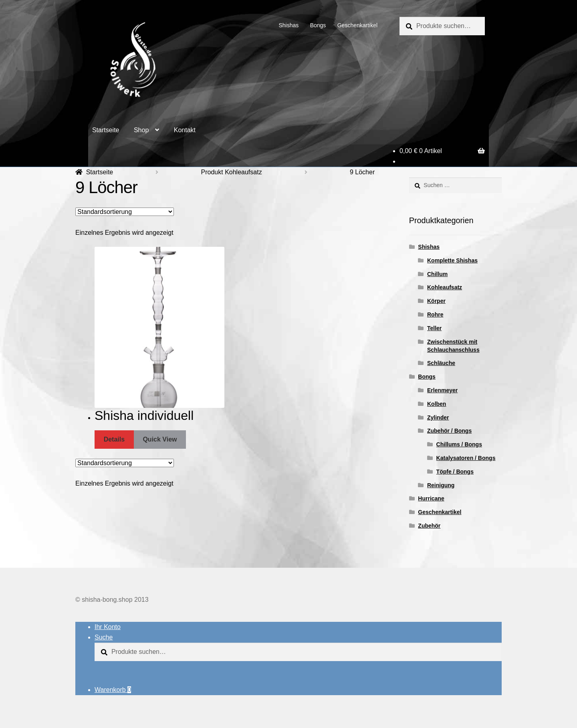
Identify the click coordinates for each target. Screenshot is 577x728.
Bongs (318, 25)
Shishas (288, 25)
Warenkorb (113, 690)
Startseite (106, 130)
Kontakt (185, 130)
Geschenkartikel (357, 25)
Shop (141, 130)
